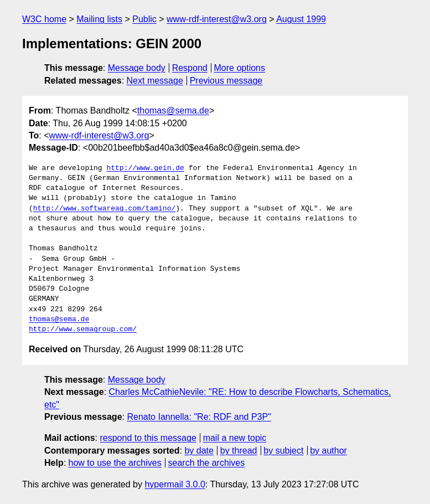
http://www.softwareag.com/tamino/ (104, 209)
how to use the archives (115, 463)
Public (144, 19)
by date (199, 451)
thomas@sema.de (173, 110)
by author (328, 451)
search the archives (207, 463)
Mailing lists (99, 19)
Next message (155, 81)
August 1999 (301, 19)
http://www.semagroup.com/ (83, 330)
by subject (283, 451)
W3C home (44, 19)
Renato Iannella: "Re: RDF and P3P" (199, 417)
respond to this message (148, 438)
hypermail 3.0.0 (175, 484)
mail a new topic (235, 438)
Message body (137, 68)
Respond (190, 68)
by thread (239, 451)
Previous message (226, 81)
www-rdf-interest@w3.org (217, 19)
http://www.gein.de (145, 168)
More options (240, 68)
